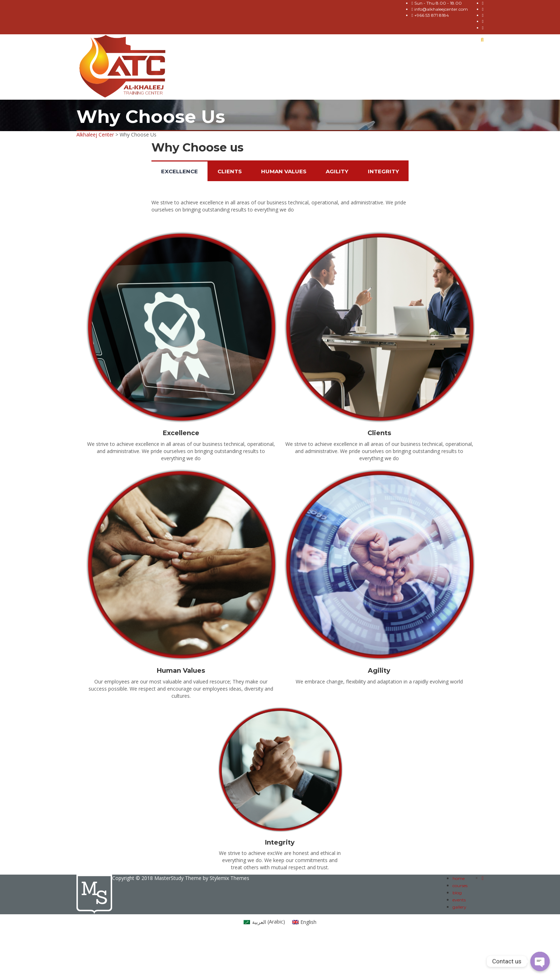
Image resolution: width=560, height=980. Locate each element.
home (459, 878)
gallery (459, 907)
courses (460, 886)
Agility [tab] (337, 171)
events (459, 900)
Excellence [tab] (179, 171)
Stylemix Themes (229, 878)
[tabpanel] (280, 208)
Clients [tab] (230, 171)
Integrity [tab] (383, 171)
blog (457, 893)
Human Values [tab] (284, 171)
